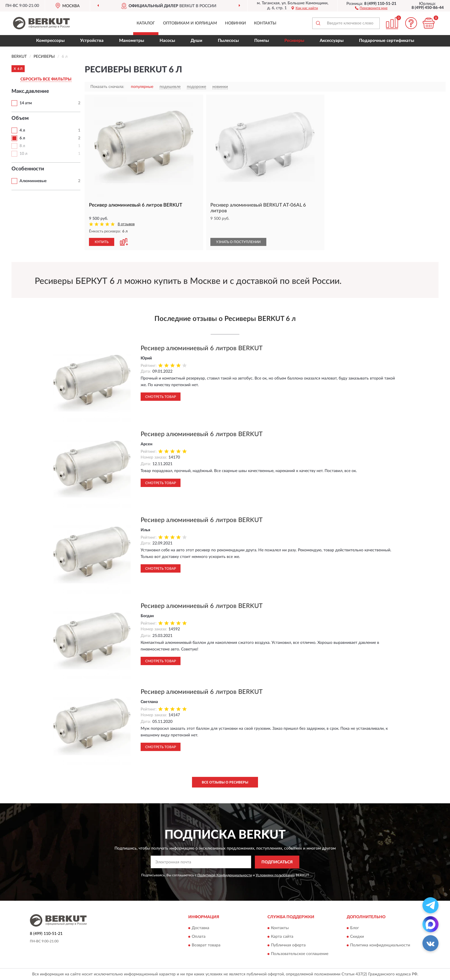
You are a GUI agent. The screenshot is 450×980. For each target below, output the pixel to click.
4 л (22, 130)
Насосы (167, 41)
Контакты (265, 23)
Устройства (92, 41)
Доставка (200, 928)
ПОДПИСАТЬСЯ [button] (277, 862)
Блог (355, 928)
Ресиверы (294, 41)
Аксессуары (332, 41)
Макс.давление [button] (30, 91)
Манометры (132, 41)
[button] (371, 8)
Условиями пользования (275, 875)
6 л (22, 138)
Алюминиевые (33, 181)
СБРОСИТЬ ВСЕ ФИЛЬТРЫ (46, 79)
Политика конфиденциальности (380, 946)
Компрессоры (50, 41)
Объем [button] (20, 118)
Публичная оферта (288, 946)
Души (196, 41)
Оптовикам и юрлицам (190, 23)
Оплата (199, 937)
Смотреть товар (161, 397)
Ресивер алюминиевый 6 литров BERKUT (202, 348)
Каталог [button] (146, 23)
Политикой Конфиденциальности (225, 875)
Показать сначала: (107, 87)
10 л (23, 154)
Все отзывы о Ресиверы (225, 782)
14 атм (26, 103)
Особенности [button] (28, 169)
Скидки (357, 937)
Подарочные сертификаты (387, 41)
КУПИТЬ (102, 242)
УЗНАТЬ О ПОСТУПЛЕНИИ (238, 242)
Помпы (262, 41)
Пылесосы (228, 41)
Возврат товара (206, 946)
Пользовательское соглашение (300, 954)
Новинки (235, 23)
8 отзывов (126, 224)
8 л (22, 146)
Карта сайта (282, 937)
